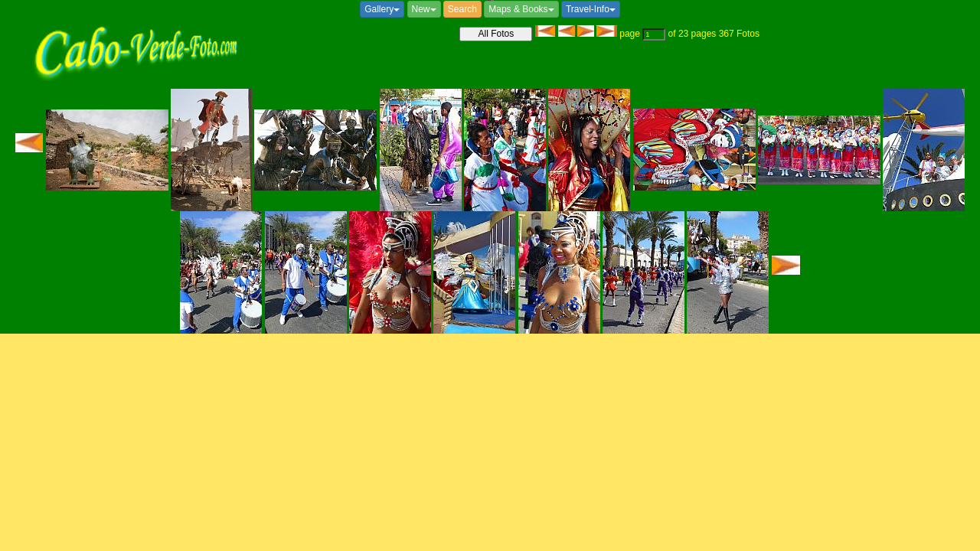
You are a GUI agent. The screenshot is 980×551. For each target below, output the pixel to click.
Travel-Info (591, 9)
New (424, 9)
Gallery (382, 9)
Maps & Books (521, 9)
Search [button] (462, 9)
